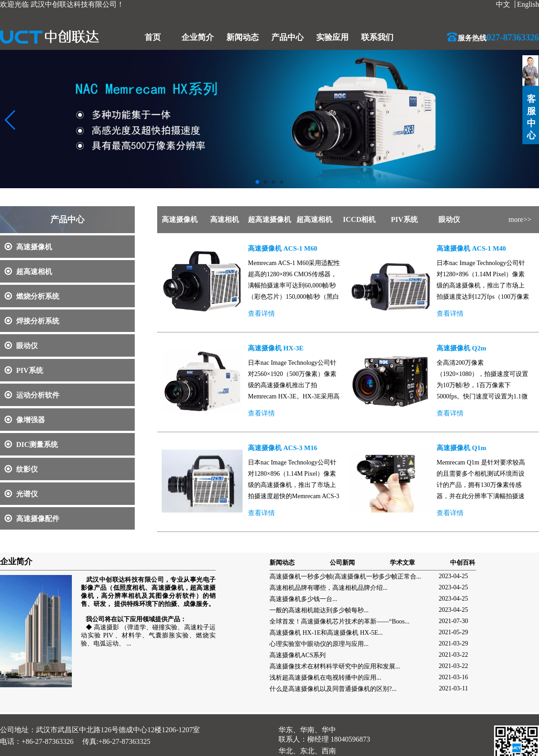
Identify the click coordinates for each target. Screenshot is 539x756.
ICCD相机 (360, 219)
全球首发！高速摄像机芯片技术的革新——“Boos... (340, 621)
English (528, 4)
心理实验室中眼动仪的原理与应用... (319, 644)
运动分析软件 (32, 395)
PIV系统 (24, 370)
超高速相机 (28, 272)
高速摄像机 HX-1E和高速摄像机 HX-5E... (326, 633)
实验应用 (332, 37)
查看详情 (261, 314)
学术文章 (402, 563)
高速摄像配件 (32, 519)
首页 (153, 37)
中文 (503, 4)
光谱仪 (21, 494)
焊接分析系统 (32, 321)
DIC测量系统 (31, 444)
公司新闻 (342, 563)
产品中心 (287, 37)
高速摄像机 (28, 247)
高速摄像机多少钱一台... (303, 599)
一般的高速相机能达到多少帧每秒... (319, 610)
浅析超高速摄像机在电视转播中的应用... (325, 678)
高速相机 (225, 219)
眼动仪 (21, 346)
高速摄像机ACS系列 (298, 655)
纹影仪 (21, 469)
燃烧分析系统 (32, 296)
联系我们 (377, 37)
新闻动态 (243, 37)
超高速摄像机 (269, 219)
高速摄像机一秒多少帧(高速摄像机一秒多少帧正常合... (345, 577)
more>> (520, 219)
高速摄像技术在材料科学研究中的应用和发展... (335, 666)
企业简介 (198, 37)
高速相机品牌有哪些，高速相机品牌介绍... (329, 588)
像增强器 (25, 420)
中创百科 (463, 563)
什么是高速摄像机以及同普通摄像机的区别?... (333, 689)
